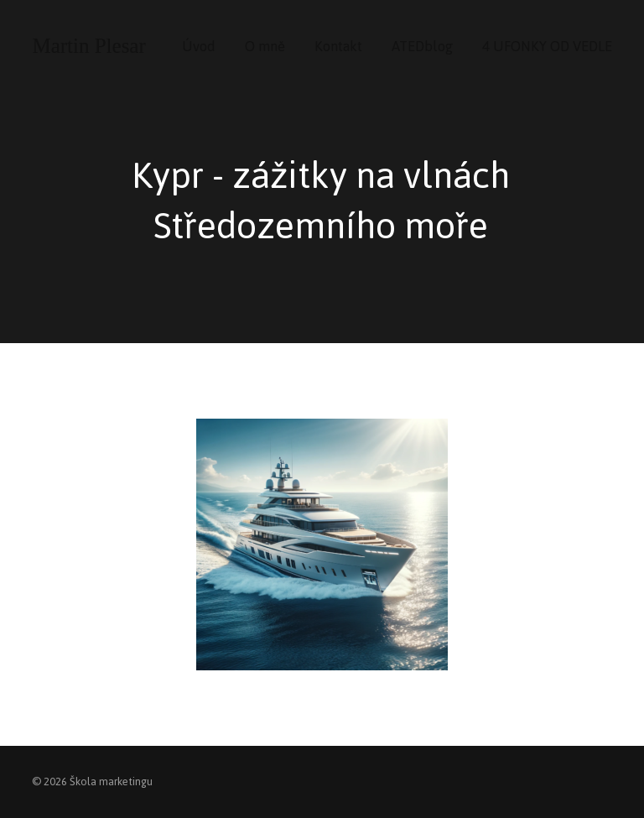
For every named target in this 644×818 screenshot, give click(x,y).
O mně (265, 46)
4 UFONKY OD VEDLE (547, 46)
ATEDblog (422, 46)
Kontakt (338, 46)
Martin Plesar (88, 46)
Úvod (199, 46)
